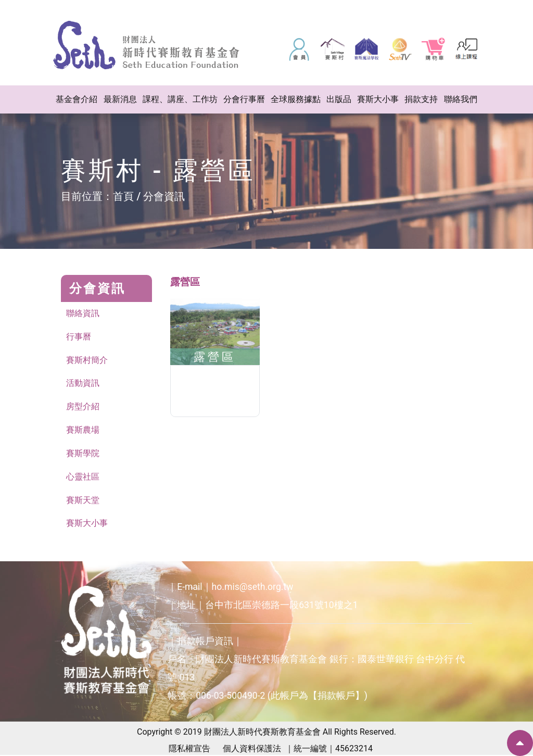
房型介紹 (83, 407)
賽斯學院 (83, 454)
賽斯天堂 (83, 501)
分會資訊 (164, 196)
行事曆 (79, 337)
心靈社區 (83, 477)
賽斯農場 (83, 430)
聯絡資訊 (83, 313)
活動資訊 (83, 383)
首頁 (123, 196)
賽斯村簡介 (87, 360)
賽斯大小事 (87, 524)
